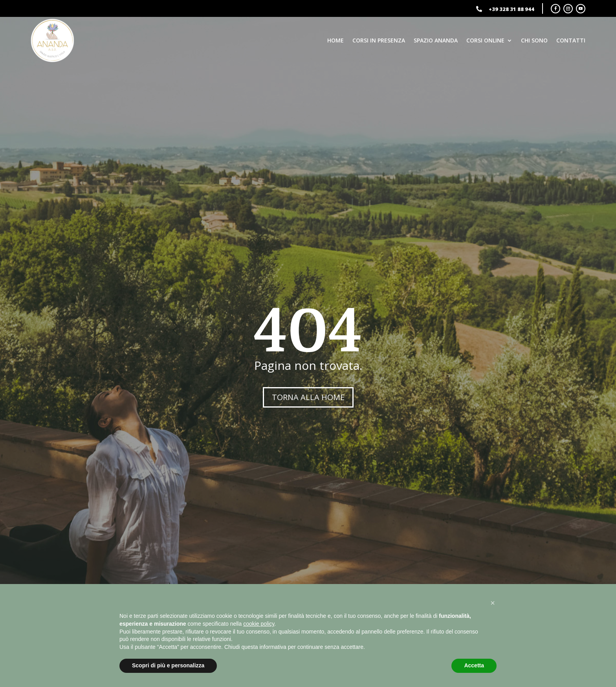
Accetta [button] (474, 665)
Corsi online (485, 40)
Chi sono (534, 40)
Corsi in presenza (379, 40)
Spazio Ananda (436, 40)
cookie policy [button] (259, 624)
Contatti (571, 40)
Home (335, 40)
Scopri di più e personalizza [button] (168, 665)
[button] (493, 603)
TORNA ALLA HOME (308, 397)
